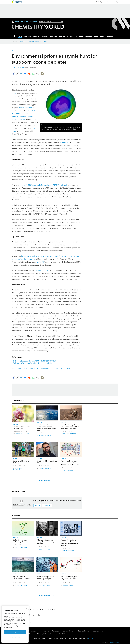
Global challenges (83, 631)
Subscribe (33, 22)
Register (25, 22)
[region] (15, 624)
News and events (44, 631)
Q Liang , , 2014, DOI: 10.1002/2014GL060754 (37, 361)
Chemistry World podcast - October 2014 (22, 428)
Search (62, 21)
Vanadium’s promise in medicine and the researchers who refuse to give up (70, 543)
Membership (115, 2)
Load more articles (47, 480)
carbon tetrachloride (26, 108)
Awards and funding (68, 631)
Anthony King (45, 585)
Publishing (99, 2)
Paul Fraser (65, 143)
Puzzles (44, 41)
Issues (36, 610)
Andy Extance (19, 67)
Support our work (97, 631)
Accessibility (53, 622)
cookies (91, 638)
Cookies (34, 622)
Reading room (36, 41)
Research (40, 423)
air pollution (23, 369)
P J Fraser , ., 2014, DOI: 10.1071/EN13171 (34, 363)
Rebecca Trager (70, 434)
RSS (53, 610)
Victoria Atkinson (18, 469)
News (14, 50)
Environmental (58, 369)
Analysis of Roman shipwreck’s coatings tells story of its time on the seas (22, 578)
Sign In (17, 22)
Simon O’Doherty (42, 270)
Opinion (39, 538)
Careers (16, 459)
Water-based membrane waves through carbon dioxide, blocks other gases (70, 463)
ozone (14, 93)
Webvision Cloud (115, 642)
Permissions (63, 622)
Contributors (45, 610)
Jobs (29, 41)
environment (46, 369)
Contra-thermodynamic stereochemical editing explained (69, 578)
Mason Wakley (45, 436)
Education (107, 2)
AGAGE (41, 262)
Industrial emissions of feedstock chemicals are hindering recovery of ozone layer (46, 428)
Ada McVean (68, 470)
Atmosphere (34, 369)
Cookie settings (15, 637)
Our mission (32, 631)
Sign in (37, 505)
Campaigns (56, 631)
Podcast (16, 424)
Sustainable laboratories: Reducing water (21, 462)
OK (15, 632)
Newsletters (23, 41)
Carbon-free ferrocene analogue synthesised (21, 541)
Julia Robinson (45, 549)
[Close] (26, 609)
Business (40, 459)
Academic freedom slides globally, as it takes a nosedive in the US (45, 578)
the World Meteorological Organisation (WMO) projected (45, 185)
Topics (30, 610)
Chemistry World (22, 434)
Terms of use (43, 622)
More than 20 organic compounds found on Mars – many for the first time (70, 427)
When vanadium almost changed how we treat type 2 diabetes (46, 542)
